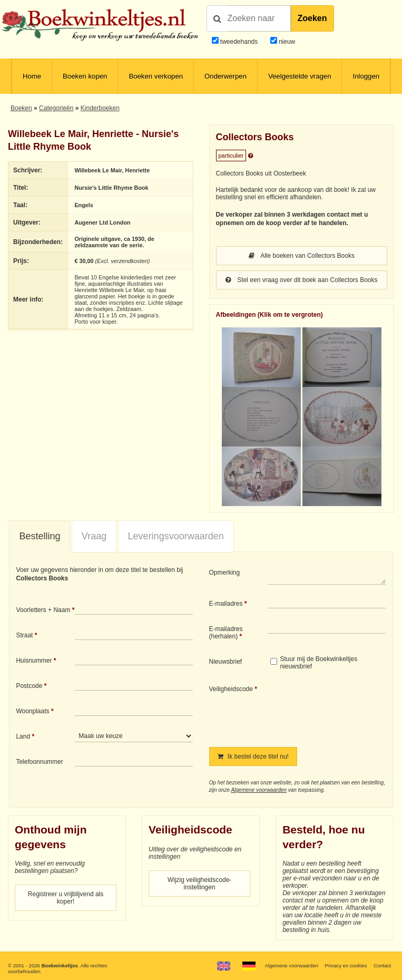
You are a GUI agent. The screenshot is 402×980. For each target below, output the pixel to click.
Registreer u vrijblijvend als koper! (66, 898)
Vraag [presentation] (94, 536)
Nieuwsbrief (226, 662)
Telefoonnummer (39, 762)
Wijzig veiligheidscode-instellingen (199, 884)
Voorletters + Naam (43, 610)
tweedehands (239, 42)
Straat (24, 635)
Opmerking (225, 573)
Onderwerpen (225, 76)
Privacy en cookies (346, 966)
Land (23, 736)
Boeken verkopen (156, 76)
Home (32, 76)
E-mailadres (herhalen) (226, 633)
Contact (382, 966)
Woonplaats (32, 711)
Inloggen (366, 76)
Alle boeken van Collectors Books (302, 256)
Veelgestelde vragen (300, 76)
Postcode (29, 686)
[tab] (40, 537)
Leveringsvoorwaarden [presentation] (176, 536)
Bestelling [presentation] (40, 536)
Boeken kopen (85, 76)
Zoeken (312, 18)
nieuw (286, 42)
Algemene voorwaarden (259, 790)
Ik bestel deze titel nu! (253, 756)
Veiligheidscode (231, 689)
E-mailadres (226, 604)
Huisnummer (34, 661)
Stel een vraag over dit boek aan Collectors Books (301, 280)
